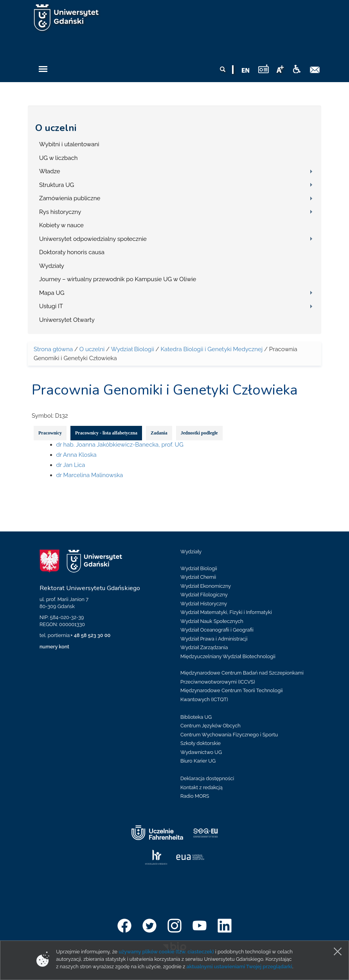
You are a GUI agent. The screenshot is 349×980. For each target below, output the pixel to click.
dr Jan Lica (71, 465)
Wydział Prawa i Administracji (214, 639)
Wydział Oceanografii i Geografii (217, 630)
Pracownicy (50, 433)
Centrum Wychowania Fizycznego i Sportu (229, 735)
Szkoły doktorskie (201, 743)
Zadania (159, 433)
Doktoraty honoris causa (72, 252)
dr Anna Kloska (76, 455)
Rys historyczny (60, 212)
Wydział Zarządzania (204, 647)
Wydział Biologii (132, 349)
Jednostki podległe (199, 433)
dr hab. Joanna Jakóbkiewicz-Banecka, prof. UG (120, 445)
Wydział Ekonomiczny (206, 586)
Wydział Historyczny (204, 604)
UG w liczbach (58, 158)
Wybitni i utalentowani (69, 144)
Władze (50, 171)
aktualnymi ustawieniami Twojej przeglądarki (239, 967)
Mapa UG (52, 293)
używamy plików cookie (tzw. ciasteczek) (166, 952)
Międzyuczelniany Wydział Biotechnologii (228, 656)
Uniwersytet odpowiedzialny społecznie (93, 239)
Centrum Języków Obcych (210, 726)
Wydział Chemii (198, 577)
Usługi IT (51, 306)
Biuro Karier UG (198, 761)
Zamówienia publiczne (70, 198)
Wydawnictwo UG (201, 752)
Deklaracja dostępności (207, 778)
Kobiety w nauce (61, 225)
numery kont (54, 647)
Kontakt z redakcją (201, 787)
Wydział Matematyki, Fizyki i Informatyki (226, 612)
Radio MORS (195, 796)
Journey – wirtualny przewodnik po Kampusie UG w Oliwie (118, 279)
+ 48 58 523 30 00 (90, 635)
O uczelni (56, 128)
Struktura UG (57, 185)
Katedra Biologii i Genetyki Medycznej (211, 349)
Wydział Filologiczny (204, 595)
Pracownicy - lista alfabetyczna (106, 433)
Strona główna (53, 349)
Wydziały (52, 266)
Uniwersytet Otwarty (67, 320)
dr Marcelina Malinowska (90, 475)
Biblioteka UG (196, 717)
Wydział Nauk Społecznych (212, 621)
